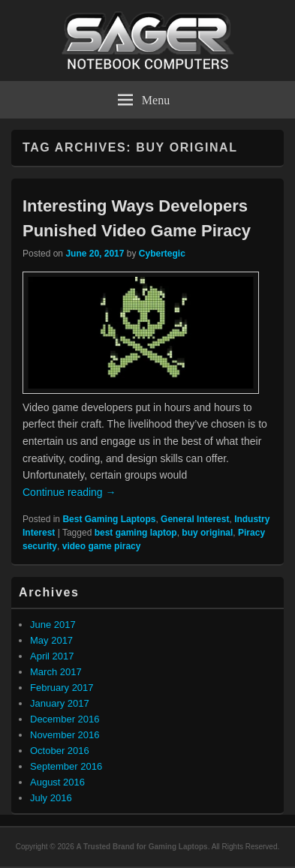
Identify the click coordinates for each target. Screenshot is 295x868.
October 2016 (60, 751)
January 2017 (60, 703)
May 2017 (51, 640)
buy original (207, 533)
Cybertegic (162, 254)
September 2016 (66, 766)
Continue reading (69, 492)
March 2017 (56, 672)
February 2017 (62, 688)
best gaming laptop (136, 533)
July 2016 (51, 798)
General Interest (195, 519)
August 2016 (57, 782)
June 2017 (53, 625)
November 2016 (65, 735)
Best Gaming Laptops (109, 519)
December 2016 (65, 719)
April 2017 (52, 656)
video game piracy (102, 546)
